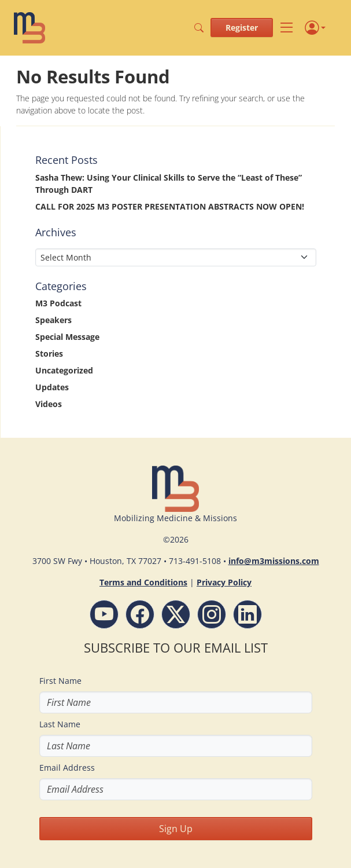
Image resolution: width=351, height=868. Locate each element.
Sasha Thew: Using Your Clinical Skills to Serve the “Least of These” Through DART (169, 184)
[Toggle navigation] (287, 28)
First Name (60, 681)
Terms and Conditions (143, 582)
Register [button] (242, 28)
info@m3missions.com (274, 561)
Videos (49, 404)
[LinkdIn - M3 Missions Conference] (247, 614)
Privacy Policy (224, 582)
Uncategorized (64, 370)
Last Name (60, 724)
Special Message (67, 337)
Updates (52, 387)
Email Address (67, 768)
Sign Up (176, 829)
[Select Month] (176, 257)
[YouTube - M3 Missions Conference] (104, 614)
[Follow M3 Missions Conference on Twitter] (176, 614)
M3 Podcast (58, 303)
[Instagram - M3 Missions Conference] (212, 614)
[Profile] (315, 28)
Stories (49, 354)
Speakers (53, 320)
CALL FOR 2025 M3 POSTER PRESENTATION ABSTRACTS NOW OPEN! (170, 206)
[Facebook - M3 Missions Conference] (140, 614)
